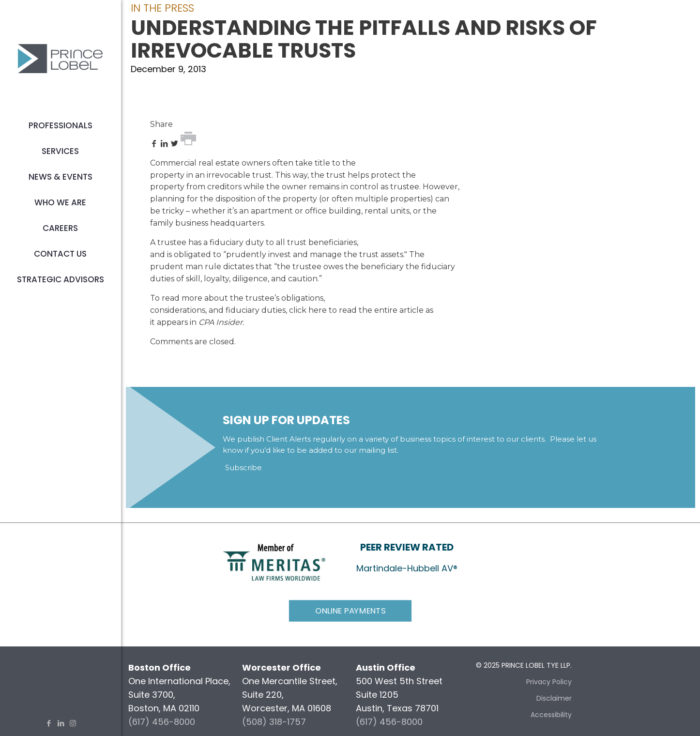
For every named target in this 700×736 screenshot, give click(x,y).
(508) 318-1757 (274, 722)
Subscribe (243, 468)
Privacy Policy (549, 682)
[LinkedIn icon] (61, 723)
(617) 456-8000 (162, 722)
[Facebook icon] (49, 723)
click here (308, 310)
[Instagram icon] (73, 723)
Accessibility (551, 715)
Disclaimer (554, 698)
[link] (274, 561)
